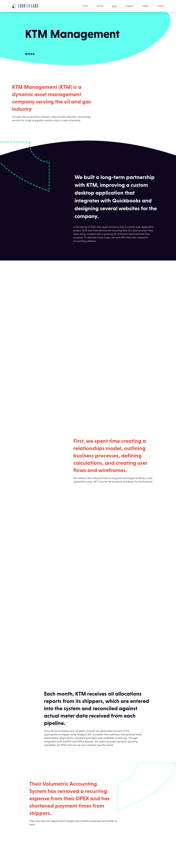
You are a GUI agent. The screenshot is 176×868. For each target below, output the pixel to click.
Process (85, 831)
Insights (145, 6)
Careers (85, 849)
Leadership (87, 843)
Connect (161, 6)
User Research (58, 861)
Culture (85, 837)
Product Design (59, 843)
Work (114, 6)
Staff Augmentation (61, 855)
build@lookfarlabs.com (23, 849)
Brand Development (61, 837)
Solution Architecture (61, 849)
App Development (60, 831)
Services (100, 6)
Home (85, 6)
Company (129, 6)
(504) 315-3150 (19, 845)
